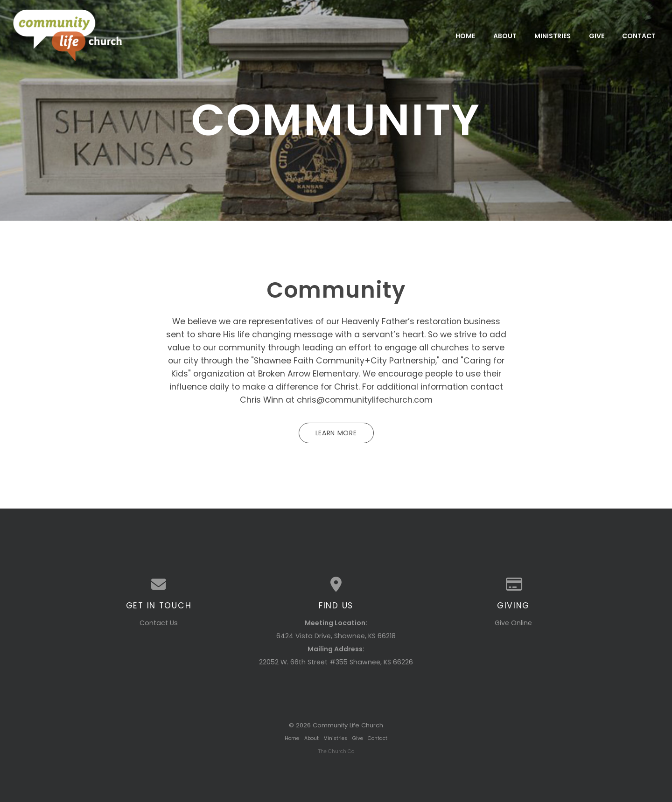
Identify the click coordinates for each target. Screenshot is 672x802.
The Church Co (336, 751)
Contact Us (159, 623)
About (505, 35)
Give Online (513, 623)
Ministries (553, 35)
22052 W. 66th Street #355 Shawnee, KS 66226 (336, 662)
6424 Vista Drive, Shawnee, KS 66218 (336, 636)
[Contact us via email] (159, 585)
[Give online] (513, 585)
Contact (639, 35)
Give (597, 35)
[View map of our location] (336, 585)
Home (465, 35)
